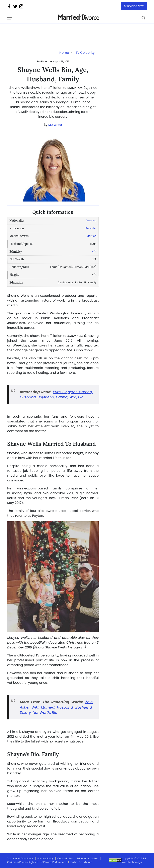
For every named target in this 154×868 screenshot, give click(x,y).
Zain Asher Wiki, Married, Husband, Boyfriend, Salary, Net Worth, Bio (56, 707)
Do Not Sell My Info (81, 862)
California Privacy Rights (21, 862)
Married (92, 236)
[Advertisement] (39, 31)
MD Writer (55, 125)
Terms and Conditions (20, 858)
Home (64, 53)
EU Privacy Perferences (53, 862)
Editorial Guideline (88, 858)
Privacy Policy (46, 858)
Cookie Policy (65, 858)
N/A (94, 252)
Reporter (91, 228)
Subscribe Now (134, 6)
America (91, 220)
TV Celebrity (85, 53)
